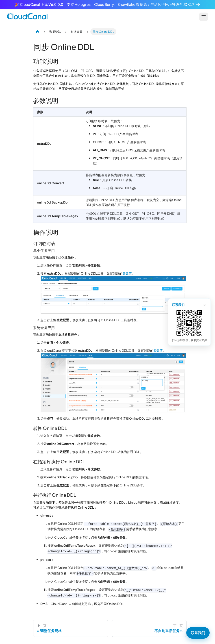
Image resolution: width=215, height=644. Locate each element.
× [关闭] (205, 304)
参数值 (127, 273)
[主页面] (37, 32)
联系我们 (198, 633)
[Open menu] (204, 17)
